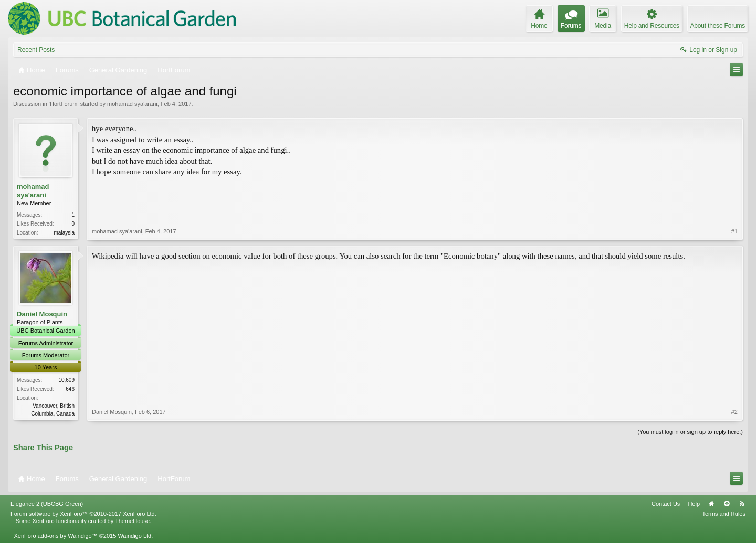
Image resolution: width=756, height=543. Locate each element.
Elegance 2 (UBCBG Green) (47, 504)
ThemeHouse (132, 521)
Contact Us (666, 504)
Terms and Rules (724, 514)
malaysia (64, 233)
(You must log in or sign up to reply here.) (690, 432)
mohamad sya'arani (132, 104)
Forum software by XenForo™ (83, 514)
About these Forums (718, 26)
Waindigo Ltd (134, 536)
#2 (734, 412)
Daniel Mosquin (42, 314)
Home (711, 504)
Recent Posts (36, 50)
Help (694, 504)
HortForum (64, 104)
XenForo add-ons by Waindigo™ (55, 536)
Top (727, 504)
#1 (734, 231)
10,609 (66, 380)
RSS (742, 504)
